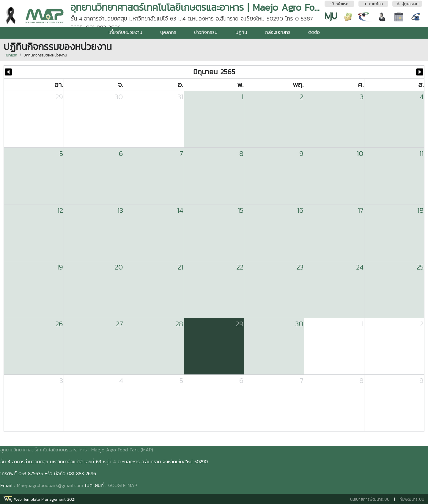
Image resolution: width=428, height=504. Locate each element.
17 (361, 210)
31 (180, 97)
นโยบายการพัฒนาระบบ (370, 499)
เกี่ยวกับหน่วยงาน (125, 32)
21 (180, 267)
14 (180, 210)
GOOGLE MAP (123, 485)
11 (421, 153)
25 (420, 267)
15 (241, 210)
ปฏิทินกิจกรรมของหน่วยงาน (45, 55)
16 (300, 210)
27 (119, 324)
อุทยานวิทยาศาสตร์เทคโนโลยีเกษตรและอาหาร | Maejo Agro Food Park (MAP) (77, 450)
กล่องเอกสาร (278, 32)
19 (60, 267)
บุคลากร (168, 32)
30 (119, 97)
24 (360, 267)
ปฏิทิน (241, 32)
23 (300, 267)
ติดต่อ (314, 32)
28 (179, 324)
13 (120, 210)
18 (420, 210)
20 (119, 267)
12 (60, 210)
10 (360, 153)
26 (59, 324)
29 (59, 97)
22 (240, 267)
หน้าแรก (11, 55)
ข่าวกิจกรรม (206, 32)
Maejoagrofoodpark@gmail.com (50, 485)
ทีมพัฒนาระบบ (412, 499)
